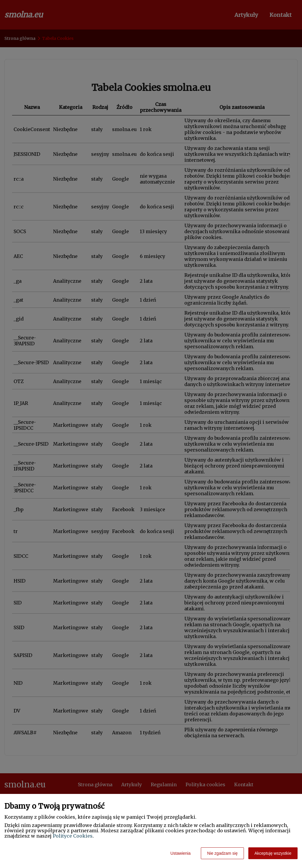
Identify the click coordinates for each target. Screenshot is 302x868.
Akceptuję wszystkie (273, 853)
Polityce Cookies (73, 836)
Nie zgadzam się (222, 853)
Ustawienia (180, 853)
